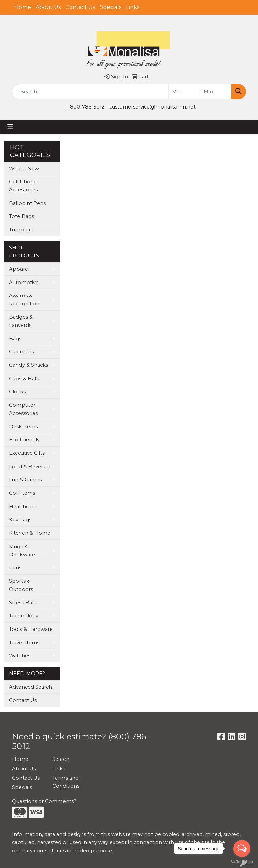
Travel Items (24, 643)
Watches (20, 656)
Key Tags (20, 520)
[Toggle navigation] (10, 127)
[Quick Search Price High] (216, 92)
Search (61, 759)
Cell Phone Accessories (23, 186)
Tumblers (21, 230)
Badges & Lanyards (21, 321)
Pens (15, 568)
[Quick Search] (90, 92)
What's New (24, 169)
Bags (15, 339)
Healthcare (23, 507)
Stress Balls (23, 603)
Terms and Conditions (66, 782)
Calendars (21, 352)
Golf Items (22, 493)
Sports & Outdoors (21, 585)
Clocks (17, 392)
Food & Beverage (30, 467)
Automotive (24, 283)
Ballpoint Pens (27, 203)
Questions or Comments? (44, 801)
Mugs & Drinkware (22, 551)
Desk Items (23, 427)
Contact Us (80, 7)
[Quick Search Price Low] (184, 92)
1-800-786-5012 (85, 107)
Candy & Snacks (29, 365)
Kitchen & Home (30, 533)
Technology (24, 616)
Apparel (19, 269)
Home (23, 7)
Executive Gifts (27, 453)
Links (133, 7)
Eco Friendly (24, 440)
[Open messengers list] (242, 849)
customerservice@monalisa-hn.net (152, 107)
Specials (111, 7)
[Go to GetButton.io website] (242, 861)
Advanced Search (31, 687)
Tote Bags (21, 216)
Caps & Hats (24, 379)
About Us (48, 7)
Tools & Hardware (31, 629)
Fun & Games (25, 480)
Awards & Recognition (24, 300)
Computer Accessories (23, 409)
